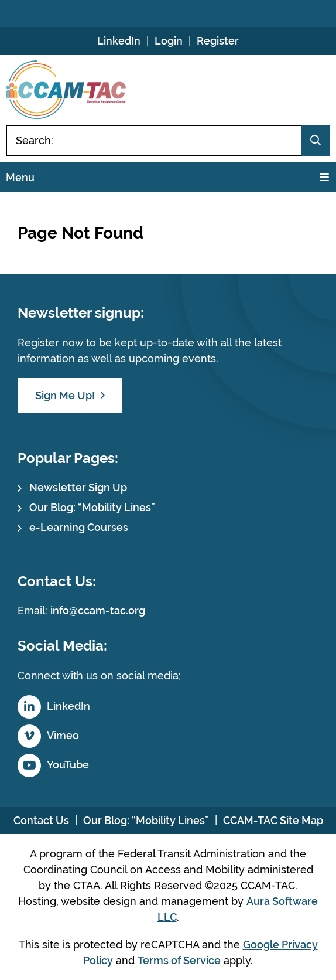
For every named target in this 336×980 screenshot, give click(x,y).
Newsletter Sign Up (78, 487)
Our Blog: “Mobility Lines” (92, 507)
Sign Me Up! (65, 395)
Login (169, 41)
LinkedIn (119, 41)
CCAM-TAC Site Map (273, 820)
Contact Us (41, 820)
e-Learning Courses (79, 527)
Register (218, 41)
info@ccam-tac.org (98, 610)
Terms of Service (179, 960)
